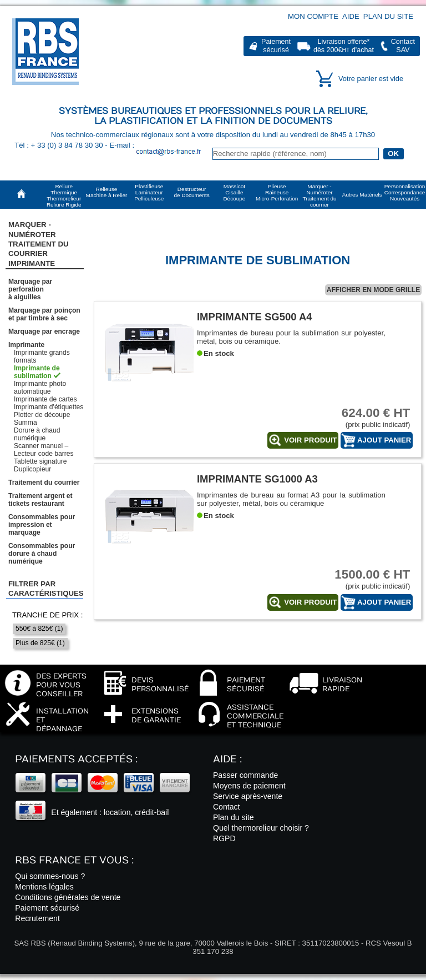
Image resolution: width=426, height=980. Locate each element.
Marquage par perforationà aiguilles (30, 289)
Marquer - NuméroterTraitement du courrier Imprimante (39, 244)
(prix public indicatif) (368, 417)
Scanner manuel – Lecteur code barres (44, 450)
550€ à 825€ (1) (39, 629)
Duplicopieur (32, 469)
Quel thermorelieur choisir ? (261, 828)
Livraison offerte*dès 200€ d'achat (344, 46)
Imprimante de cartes (45, 399)
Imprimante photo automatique (40, 388)
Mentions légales (44, 887)
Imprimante (26, 345)
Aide (351, 16)
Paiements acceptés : (76, 759)
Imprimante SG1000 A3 (257, 479)
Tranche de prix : (48, 615)
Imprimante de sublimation (37, 372)
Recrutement (37, 918)
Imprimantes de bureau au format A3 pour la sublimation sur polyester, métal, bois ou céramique (291, 499)
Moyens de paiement (249, 786)
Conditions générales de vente (68, 897)
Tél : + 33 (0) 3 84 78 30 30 (60, 145)
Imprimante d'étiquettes (49, 407)
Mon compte (313, 16)
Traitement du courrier (44, 483)
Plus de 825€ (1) (40, 643)
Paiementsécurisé (276, 46)
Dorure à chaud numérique (37, 434)
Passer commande (245, 775)
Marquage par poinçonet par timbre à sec (44, 314)
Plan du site (388, 16)
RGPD (224, 838)
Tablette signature (40, 461)
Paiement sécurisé (47, 908)
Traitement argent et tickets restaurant (40, 500)
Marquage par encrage (44, 331)
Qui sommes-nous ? (50, 876)
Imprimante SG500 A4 (255, 317)
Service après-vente (248, 796)
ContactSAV (403, 46)
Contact (227, 807)
